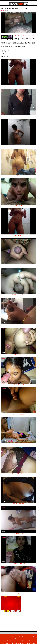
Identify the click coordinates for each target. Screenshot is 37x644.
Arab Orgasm (15, 638)
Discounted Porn (22, 638)
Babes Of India (8, 638)
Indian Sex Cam (5, 637)
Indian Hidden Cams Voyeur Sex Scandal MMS (22, 13)
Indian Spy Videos (13, 637)
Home (2, 10)
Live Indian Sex (29, 638)
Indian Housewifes (31, 637)
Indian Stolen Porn (22, 637)
